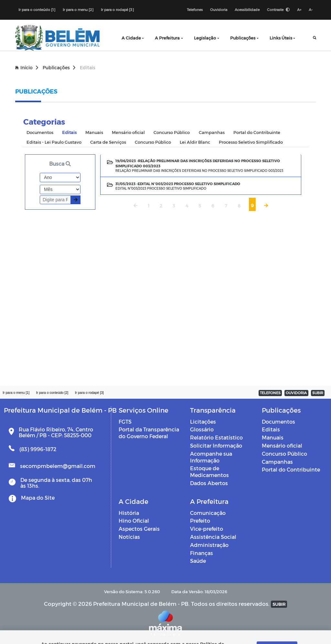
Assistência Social (213, 537)
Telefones (195, 10)
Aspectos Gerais (139, 529)
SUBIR (318, 393)
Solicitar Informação (216, 445)
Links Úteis (281, 38)
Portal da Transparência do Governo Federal (149, 433)
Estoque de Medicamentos (209, 472)
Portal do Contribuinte (291, 469)
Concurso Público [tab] (172, 132)
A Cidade (131, 38)
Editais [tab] (69, 132)
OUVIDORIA (296, 393)
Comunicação (208, 513)
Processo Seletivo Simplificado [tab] (251, 142)
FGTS (125, 422)
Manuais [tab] (94, 132)
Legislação (205, 38)
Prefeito (200, 521)
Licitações (203, 422)
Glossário (202, 429)
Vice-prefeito (207, 529)
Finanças (202, 553)
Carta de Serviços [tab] (108, 142)
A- (311, 10)
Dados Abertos (209, 483)
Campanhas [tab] (212, 132)
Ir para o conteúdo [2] (52, 393)
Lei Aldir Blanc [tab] (195, 142)
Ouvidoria (219, 10)
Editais (271, 429)
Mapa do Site (38, 498)
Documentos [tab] (40, 132)
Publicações (243, 38)
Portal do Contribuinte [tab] (257, 132)
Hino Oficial (134, 521)
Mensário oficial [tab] (128, 132)
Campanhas (277, 462)
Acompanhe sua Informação (211, 457)
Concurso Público (284, 454)
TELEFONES (270, 393)
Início (27, 67)
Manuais (273, 437)
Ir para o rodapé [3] (117, 10)
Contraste (278, 10)
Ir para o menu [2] (78, 10)
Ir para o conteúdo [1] (37, 10)
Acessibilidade (247, 10)
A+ (299, 10)
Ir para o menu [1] (16, 393)
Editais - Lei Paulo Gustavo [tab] (54, 142)
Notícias (129, 537)
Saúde (198, 561)
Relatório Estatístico (216, 437)
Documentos (278, 422)
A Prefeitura (167, 38)
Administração (209, 545)
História (129, 513)
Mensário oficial (282, 445)
